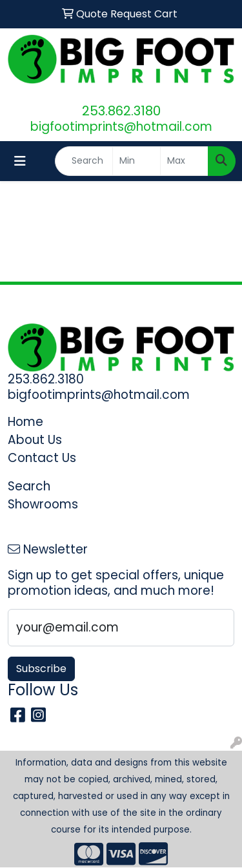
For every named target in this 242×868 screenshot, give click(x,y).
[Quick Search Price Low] (136, 161)
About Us (35, 440)
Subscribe (41, 669)
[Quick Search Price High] (184, 161)
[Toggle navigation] (20, 161)
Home (25, 422)
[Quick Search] (84, 161)
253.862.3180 (121, 111)
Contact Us (42, 458)
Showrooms (43, 504)
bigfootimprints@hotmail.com (121, 127)
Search (29, 486)
